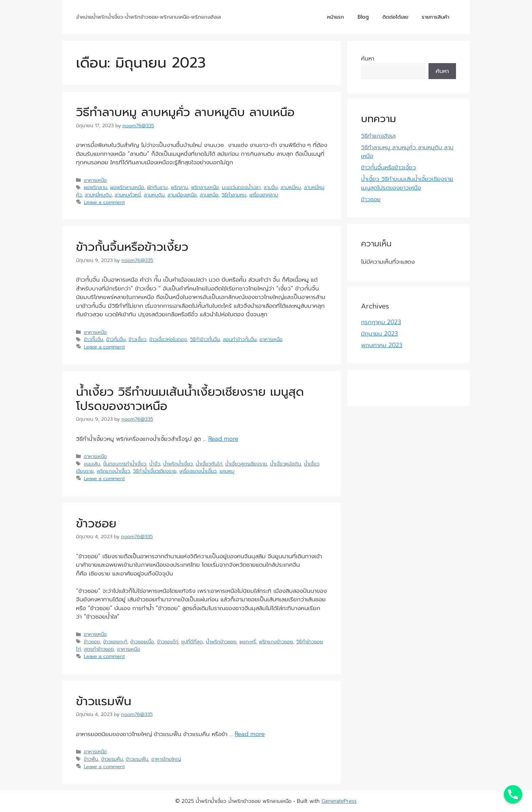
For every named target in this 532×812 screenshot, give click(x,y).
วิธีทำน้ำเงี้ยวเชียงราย (155, 471)
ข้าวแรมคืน (112, 759)
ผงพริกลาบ (96, 187)
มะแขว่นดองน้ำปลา (241, 187)
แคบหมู (227, 471)
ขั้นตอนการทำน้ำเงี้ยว (125, 464)
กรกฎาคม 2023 (381, 322)
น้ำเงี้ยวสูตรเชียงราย (246, 464)
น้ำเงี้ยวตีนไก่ (209, 464)
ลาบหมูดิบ (154, 195)
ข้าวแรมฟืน (104, 701)
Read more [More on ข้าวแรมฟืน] (250, 734)
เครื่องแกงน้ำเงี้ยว (198, 471)
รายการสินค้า (435, 17)
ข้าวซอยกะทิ (115, 642)
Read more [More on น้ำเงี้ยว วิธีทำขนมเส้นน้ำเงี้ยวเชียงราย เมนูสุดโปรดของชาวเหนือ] (223, 439)
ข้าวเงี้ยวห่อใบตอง (168, 339)
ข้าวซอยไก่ (168, 642)
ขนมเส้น (92, 464)
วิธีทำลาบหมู (234, 195)
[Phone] (513, 794)
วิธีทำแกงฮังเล (378, 136)
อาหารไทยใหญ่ (166, 759)
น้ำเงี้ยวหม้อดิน (286, 464)
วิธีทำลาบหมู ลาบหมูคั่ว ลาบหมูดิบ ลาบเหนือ (185, 112)
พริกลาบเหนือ (205, 187)
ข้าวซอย (96, 523)
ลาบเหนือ (209, 195)
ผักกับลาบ (157, 187)
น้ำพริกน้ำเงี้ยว (178, 464)
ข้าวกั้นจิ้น (116, 339)
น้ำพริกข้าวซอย (221, 642)
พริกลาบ (179, 187)
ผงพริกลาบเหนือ (127, 187)
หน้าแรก (336, 17)
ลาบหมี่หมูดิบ (98, 195)
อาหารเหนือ (95, 180)
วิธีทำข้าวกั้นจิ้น (205, 339)
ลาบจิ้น (271, 187)
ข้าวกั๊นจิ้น (93, 339)
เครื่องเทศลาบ (264, 195)
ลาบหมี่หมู (291, 187)
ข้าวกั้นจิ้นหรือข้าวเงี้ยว (132, 247)
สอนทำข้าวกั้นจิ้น (240, 339)
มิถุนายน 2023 (379, 334)
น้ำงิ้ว (155, 464)
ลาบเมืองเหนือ (182, 195)
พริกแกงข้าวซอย (276, 642)
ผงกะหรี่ (248, 642)
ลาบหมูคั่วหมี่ (128, 195)
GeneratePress (339, 801)
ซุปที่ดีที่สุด (192, 642)
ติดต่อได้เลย (395, 17)
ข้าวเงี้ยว (137, 339)
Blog (363, 17)
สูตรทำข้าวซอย (99, 649)
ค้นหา (368, 58)
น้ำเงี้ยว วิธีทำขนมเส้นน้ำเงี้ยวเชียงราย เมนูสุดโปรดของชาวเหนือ (190, 399)
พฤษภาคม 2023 (382, 345)
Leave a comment (104, 202)
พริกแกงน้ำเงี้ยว (113, 471)
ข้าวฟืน (91, 759)
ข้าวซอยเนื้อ (142, 642)
